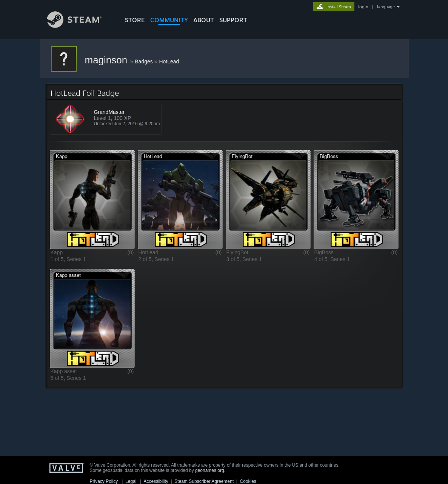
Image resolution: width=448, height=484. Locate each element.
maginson (108, 60)
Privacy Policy (104, 481)
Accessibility (156, 481)
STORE (135, 20)
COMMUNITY (169, 20)
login (363, 7)
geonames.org (210, 470)
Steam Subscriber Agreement (204, 481)
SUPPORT (233, 20)
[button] (92, 199)
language (386, 7)
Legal (131, 481)
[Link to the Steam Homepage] (80, 26)
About (204, 20)
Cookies (248, 481)
